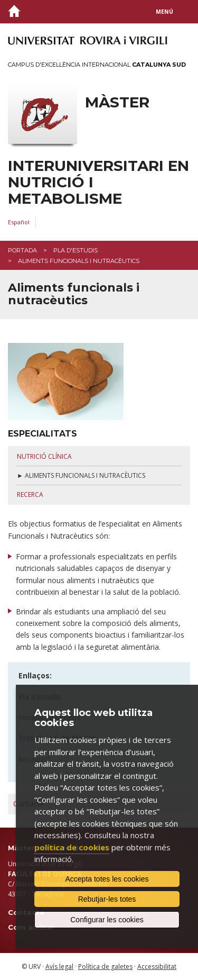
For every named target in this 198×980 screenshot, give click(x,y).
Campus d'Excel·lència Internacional (97, 65)
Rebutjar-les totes (107, 899)
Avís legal (59, 967)
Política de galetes (105, 967)
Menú (164, 12)
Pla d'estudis (76, 250)
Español (19, 222)
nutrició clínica (44, 456)
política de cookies (72, 847)
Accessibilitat (157, 967)
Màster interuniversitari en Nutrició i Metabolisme (98, 150)
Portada (22, 250)
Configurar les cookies (107, 920)
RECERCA (30, 494)
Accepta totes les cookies (107, 879)
